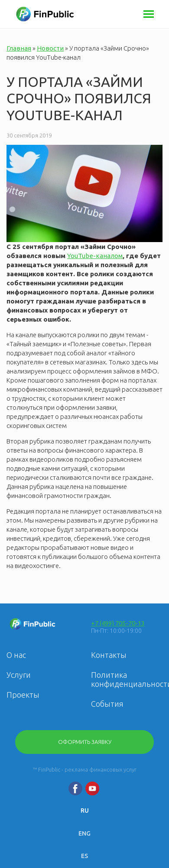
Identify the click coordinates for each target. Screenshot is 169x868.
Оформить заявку (85, 742)
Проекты (23, 695)
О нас (16, 655)
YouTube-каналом (95, 256)
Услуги (19, 675)
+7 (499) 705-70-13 (118, 623)
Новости (50, 48)
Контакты (109, 655)
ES (84, 856)
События (107, 704)
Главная (19, 48)
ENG (84, 833)
